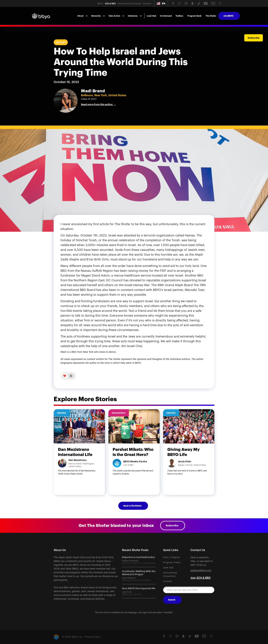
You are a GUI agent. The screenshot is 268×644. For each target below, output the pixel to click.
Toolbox (179, 16)
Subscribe (172, 526)
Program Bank (194, 16)
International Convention (170, 574)
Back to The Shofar (133, 506)
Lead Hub (151, 16)
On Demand (166, 16)
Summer (168, 581)
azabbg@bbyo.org (201, 571)
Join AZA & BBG (200, 578)
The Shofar (211, 16)
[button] (161, 3)
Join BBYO (228, 16)
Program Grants (172, 562)
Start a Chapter (172, 557)
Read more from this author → (98, 104)
